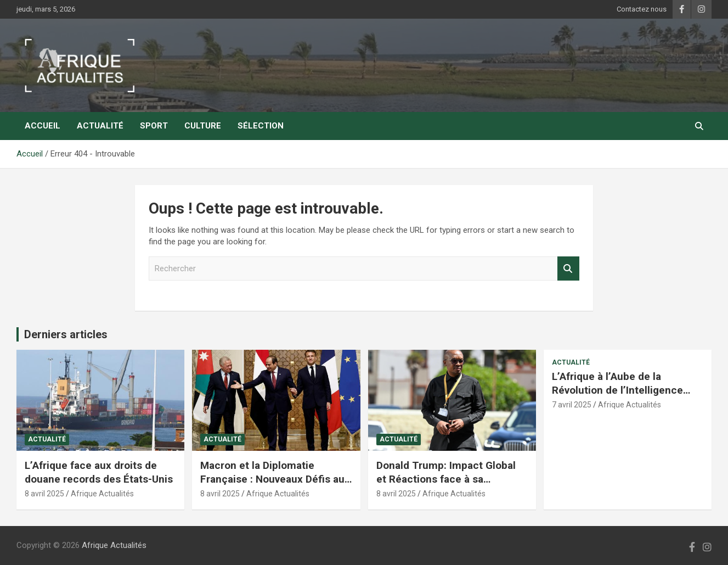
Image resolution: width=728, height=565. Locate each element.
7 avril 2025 (572, 405)
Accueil (43, 126)
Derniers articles (66, 334)
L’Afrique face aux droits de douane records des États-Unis (99, 472)
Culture (203, 126)
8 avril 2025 (44, 494)
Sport (154, 126)
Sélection (261, 126)
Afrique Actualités (102, 494)
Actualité (100, 126)
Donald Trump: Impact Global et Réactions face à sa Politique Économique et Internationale (446, 486)
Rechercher (568, 269)
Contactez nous (642, 9)
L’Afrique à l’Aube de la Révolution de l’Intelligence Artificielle (617, 390)
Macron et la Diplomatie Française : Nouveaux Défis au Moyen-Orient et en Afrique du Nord (273, 486)
